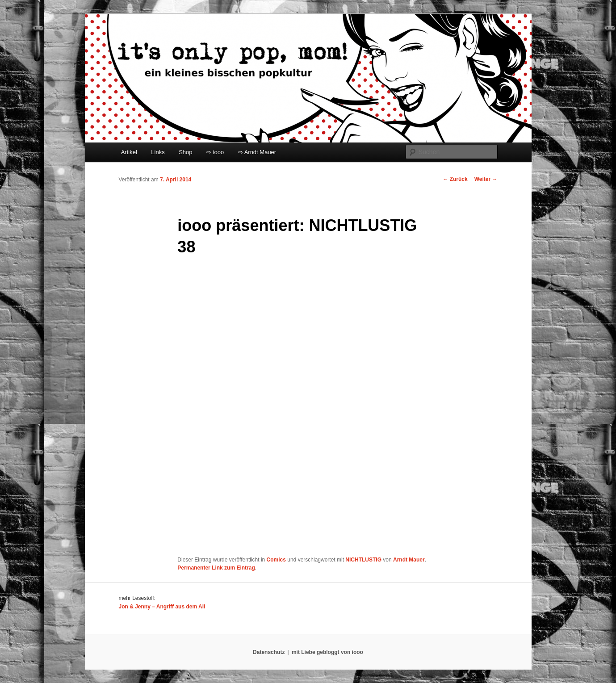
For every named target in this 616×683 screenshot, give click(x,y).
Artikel (129, 152)
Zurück (455, 179)
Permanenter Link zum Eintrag (216, 568)
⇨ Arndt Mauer (257, 152)
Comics (276, 560)
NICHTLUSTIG (363, 560)
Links (158, 152)
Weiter (486, 179)
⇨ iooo (215, 152)
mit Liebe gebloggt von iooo (327, 652)
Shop (185, 152)
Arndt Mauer (409, 560)
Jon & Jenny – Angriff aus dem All (162, 607)
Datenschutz (269, 652)
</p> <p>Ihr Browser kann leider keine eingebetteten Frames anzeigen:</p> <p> (289, 407)
